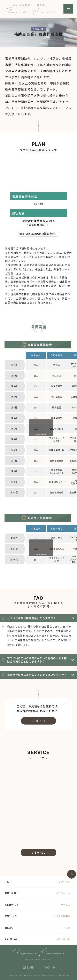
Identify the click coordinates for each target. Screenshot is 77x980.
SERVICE (12, 905)
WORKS (11, 916)
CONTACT (38, 721)
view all (38, 852)
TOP (8, 882)
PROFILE (12, 893)
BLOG (9, 928)
